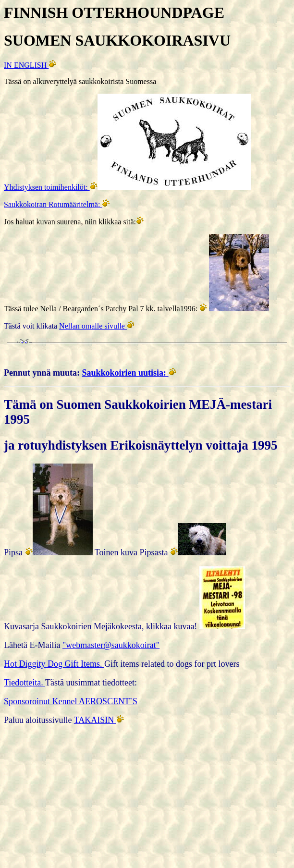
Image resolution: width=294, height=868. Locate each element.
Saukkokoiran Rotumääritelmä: (53, 204)
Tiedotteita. (24, 683)
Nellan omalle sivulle (93, 326)
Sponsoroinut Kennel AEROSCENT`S (71, 701)
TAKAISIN (95, 720)
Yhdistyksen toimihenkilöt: (47, 187)
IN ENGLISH (26, 65)
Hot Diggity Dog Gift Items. (54, 664)
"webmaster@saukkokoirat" (111, 645)
